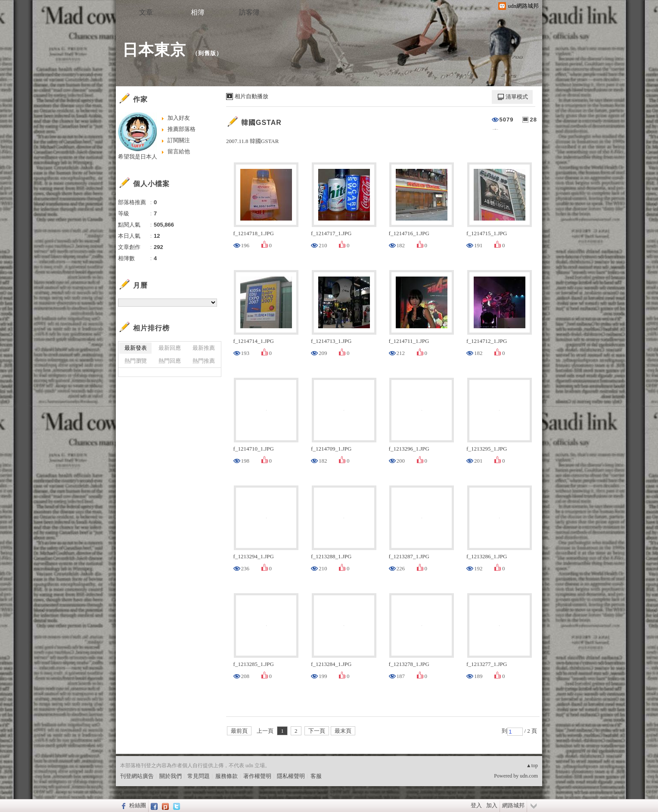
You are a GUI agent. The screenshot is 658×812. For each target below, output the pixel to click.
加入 (492, 805)
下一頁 (317, 731)
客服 (316, 776)
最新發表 (136, 348)
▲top (532, 765)
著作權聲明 (257, 776)
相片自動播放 (251, 96)
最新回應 (170, 348)
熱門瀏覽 (136, 361)
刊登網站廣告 (137, 776)
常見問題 (199, 776)
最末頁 (343, 731)
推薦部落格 (182, 129)
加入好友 (179, 118)
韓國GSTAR (261, 123)
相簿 (198, 12)
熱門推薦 (204, 361)
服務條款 (227, 776)
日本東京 (154, 50)
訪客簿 (249, 12)
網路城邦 (513, 805)
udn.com (529, 776)
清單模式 (517, 97)
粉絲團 (138, 805)
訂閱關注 (179, 140)
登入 (476, 805)
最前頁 (239, 731)
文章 (146, 12)
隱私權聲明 (291, 776)
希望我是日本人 (138, 157)
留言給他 (179, 151)
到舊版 (207, 53)
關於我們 (171, 776)
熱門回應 (170, 361)
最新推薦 (204, 348)
